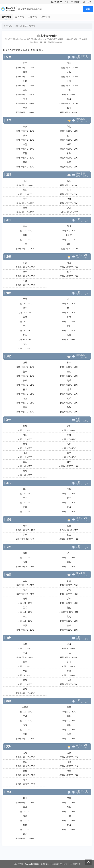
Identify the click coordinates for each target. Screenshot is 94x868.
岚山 (69, 553)
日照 (9, 547)
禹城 (25, 689)
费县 (69, 608)
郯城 (25, 599)
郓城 (25, 825)
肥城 (69, 507)
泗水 (69, 453)
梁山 (25, 462)
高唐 (25, 734)
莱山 (69, 308)
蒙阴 (25, 625)
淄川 (25, 181)
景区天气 (19, 17)
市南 (25, 127)
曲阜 (69, 462)
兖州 (69, 426)
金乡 (25, 444)
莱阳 (25, 326)
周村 (25, 199)
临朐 (25, 380)
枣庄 (9, 220)
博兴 (69, 771)
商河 (69, 108)
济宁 (9, 420)
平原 (25, 671)
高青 (25, 208)
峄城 (25, 235)
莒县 (69, 562)
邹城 (25, 471)
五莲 (25, 562)
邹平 (25, 780)
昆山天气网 (19, 864)
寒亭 (69, 363)
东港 (25, 553)
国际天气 (32, 17)
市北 (69, 127)
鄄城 (69, 825)
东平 (69, 498)
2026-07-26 (57, 2)
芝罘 (25, 299)
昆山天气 (87, 2)
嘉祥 (69, 444)
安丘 (69, 398)
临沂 (9, 574)
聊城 (9, 701)
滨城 (25, 753)
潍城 (25, 363)
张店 (69, 181)
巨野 (69, 816)
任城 (25, 426)
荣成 (25, 535)
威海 (9, 519)
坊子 (25, 372)
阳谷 (25, 716)
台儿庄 (69, 235)
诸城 (69, 389)
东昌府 (25, 707)
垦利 (25, 272)
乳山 (69, 535)
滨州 (9, 747)
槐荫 (25, 72)
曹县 (25, 807)
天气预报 (6, 17)
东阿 (25, 725)
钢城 (69, 99)
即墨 (25, 153)
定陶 (69, 798)
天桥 (69, 72)
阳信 (69, 762)
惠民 (25, 762)
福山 (69, 299)
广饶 (25, 281)
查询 (88, 9)
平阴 (25, 108)
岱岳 (69, 489)
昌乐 (69, 380)
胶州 (69, 153)
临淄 (69, 190)
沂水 (69, 599)
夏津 (69, 671)
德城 (25, 644)
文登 (69, 526)
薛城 (69, 226)
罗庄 (69, 581)
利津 (69, 272)
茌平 (69, 707)
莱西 (69, 162)
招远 (25, 335)
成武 (25, 816)
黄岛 (25, 135)
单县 (69, 807)
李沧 (25, 144)
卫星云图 (45, 17)
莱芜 (25, 99)
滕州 (69, 244)
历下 (25, 63)
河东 (25, 590)
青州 (25, 389)
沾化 (69, 753)
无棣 (25, 771)
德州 (9, 638)
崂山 (69, 135)
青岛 (9, 120)
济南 (9, 57)
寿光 (25, 398)
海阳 (25, 344)
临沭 (69, 625)
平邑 (25, 617)
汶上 (25, 453)
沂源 (69, 208)
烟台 (9, 293)
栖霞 (69, 335)
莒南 (69, 617)
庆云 (69, 653)
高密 (25, 407)
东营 (9, 257)
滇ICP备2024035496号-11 (51, 864)
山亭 (25, 244)
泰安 (9, 483)
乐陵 (69, 680)
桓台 (69, 199)
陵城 (69, 644)
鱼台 (69, 435)
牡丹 (25, 798)
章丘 (25, 90)
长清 (69, 81)
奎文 (69, 372)
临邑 (25, 662)
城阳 (69, 144)
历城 (25, 81)
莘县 (69, 716)
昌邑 (69, 407)
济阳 (69, 90)
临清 (69, 734)
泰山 (25, 489)
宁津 (25, 653)
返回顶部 (88, 862)
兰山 (25, 581)
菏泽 (9, 792)
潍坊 (9, 356)
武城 (25, 680)
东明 (25, 834)
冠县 (69, 725)
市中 (69, 63)
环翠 (25, 526)
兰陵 (25, 608)
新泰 (25, 507)
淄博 (9, 175)
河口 (69, 263)
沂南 (69, 590)
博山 (25, 190)
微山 (25, 435)
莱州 (69, 326)
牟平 (25, 308)
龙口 (69, 317)
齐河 (69, 662)
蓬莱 (25, 317)
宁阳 (25, 498)
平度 (25, 162)
